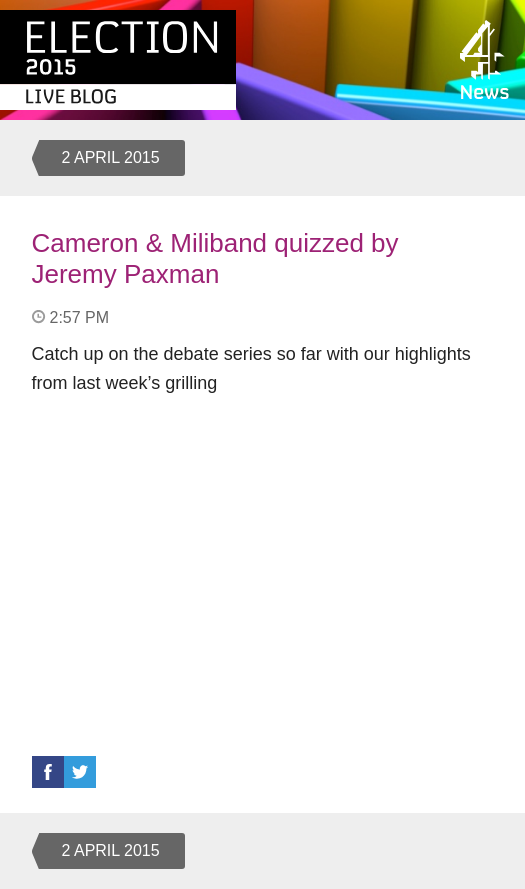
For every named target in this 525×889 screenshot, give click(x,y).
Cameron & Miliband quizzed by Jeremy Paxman (215, 258)
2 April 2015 (111, 157)
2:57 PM (80, 317)
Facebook (48, 772)
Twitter (80, 772)
